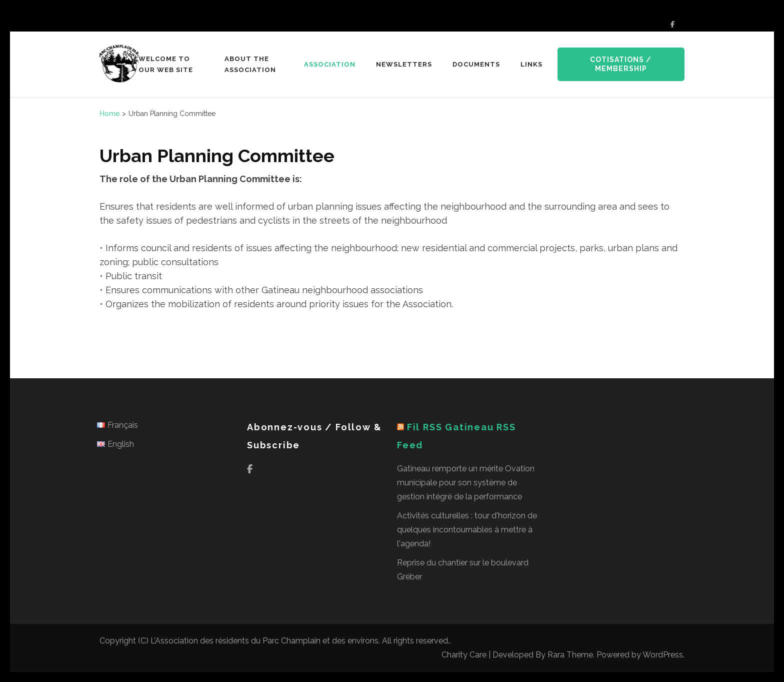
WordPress (663, 655)
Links (531, 64)
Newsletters (404, 64)
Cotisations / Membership (621, 64)
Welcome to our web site (166, 64)
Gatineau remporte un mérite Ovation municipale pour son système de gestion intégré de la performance (466, 483)
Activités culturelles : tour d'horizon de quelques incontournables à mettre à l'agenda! (467, 530)
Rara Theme (570, 655)
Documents (476, 64)
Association (330, 64)
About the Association (250, 64)
